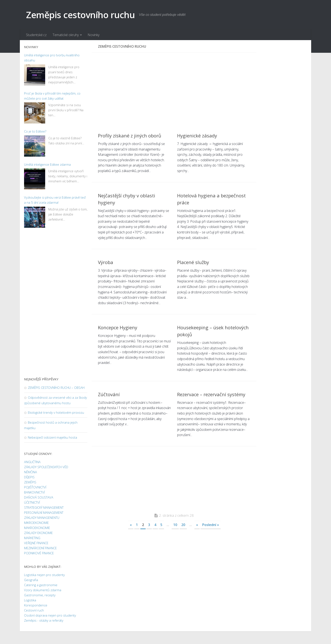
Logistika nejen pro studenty (44, 575)
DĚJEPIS (29, 477)
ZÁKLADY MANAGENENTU (42, 518)
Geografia (31, 580)
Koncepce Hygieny (118, 327)
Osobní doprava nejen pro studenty (50, 615)
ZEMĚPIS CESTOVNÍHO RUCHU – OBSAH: (57, 388)
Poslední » (211, 525)
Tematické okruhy (66, 35)
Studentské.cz (36, 35)
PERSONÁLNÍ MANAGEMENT (44, 512)
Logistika (30, 600)
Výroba (106, 262)
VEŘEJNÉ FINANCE (36, 543)
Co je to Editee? (35, 131)
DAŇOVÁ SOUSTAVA (39, 497)
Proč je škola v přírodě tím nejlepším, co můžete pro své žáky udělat (52, 96)
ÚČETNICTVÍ (32, 502)
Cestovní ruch (34, 610)
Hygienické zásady (197, 136)
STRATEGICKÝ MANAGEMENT (44, 507)
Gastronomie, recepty (40, 595)
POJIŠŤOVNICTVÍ (35, 487)
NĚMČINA (31, 472)
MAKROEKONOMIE (37, 528)
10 (175, 525)
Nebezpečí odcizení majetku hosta (52, 437)
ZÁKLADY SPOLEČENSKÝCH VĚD (46, 467)
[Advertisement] (174, 89)
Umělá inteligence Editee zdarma (47, 164)
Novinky (94, 35)
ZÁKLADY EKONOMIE (38, 533)
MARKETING (32, 538)
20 (183, 525)
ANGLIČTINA (32, 462)
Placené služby (193, 262)
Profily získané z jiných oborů (130, 136)
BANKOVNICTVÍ (34, 492)
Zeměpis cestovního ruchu (80, 15)
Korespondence (36, 605)
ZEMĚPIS (30, 482)
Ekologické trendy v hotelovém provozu (56, 412)
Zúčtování (109, 394)
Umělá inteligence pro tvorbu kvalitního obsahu (52, 58)
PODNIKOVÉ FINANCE (39, 553)
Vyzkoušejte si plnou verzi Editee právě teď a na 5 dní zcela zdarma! (55, 200)
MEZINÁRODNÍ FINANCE (40, 548)
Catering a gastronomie (41, 585)
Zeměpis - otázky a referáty (44, 620)
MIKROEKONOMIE (36, 523)
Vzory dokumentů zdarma (43, 590)
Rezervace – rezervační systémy (211, 394)
